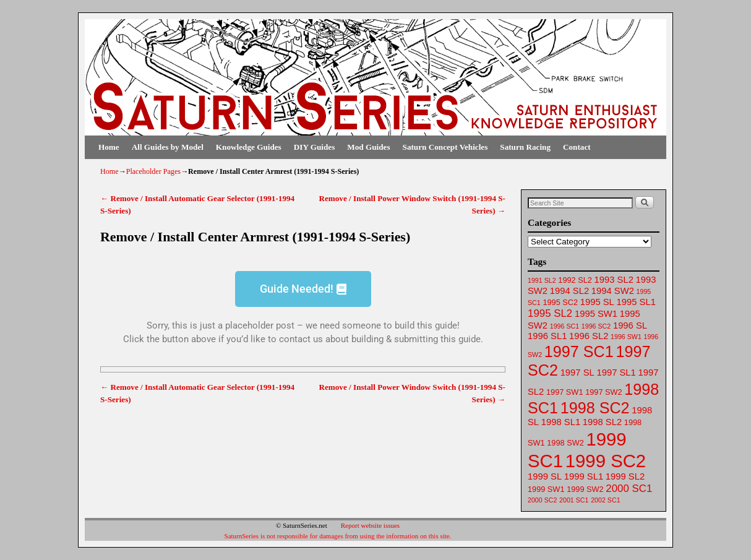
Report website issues (370, 525)
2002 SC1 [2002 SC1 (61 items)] (605, 500)
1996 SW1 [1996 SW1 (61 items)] (626, 337)
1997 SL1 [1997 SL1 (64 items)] (616, 373)
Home (109, 147)
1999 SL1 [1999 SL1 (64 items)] (584, 476)
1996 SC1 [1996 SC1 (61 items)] (564, 326)
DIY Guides (315, 147)
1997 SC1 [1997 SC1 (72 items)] (579, 351)
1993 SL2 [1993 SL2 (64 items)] (614, 280)
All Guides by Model (168, 147)
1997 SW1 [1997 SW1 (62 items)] (564, 392)
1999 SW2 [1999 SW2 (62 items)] (585, 489)
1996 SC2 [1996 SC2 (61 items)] (596, 326)
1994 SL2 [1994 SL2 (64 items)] (569, 291)
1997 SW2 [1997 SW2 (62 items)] (603, 392)
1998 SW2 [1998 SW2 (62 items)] (565, 443)
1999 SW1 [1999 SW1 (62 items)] (546, 489)
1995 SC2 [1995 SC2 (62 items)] (560, 302)
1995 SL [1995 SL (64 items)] (597, 302)
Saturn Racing (525, 147)
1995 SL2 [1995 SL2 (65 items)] (550, 313)
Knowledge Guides (249, 147)
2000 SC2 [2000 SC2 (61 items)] (542, 500)
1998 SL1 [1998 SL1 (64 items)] (561, 422)
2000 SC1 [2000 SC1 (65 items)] (629, 489)
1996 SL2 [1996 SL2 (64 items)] (589, 336)
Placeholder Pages (153, 171)
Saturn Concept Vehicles (445, 147)
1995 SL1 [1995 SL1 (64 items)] (636, 302)
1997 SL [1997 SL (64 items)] (577, 373)
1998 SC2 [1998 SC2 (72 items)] (595, 408)
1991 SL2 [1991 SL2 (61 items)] (542, 280)
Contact (577, 147)
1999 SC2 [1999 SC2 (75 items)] (606, 461)
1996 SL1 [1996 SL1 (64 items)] (547, 336)
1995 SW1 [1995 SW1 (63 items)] (596, 314)
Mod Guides (368, 147)
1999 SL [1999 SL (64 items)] (545, 476)
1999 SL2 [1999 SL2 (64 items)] (625, 476)
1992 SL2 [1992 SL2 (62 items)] (575, 280)
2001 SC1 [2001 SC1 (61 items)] (574, 500)
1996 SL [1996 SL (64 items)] (630, 325)
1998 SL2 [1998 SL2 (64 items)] (602, 422)
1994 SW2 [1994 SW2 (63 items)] (613, 291)
